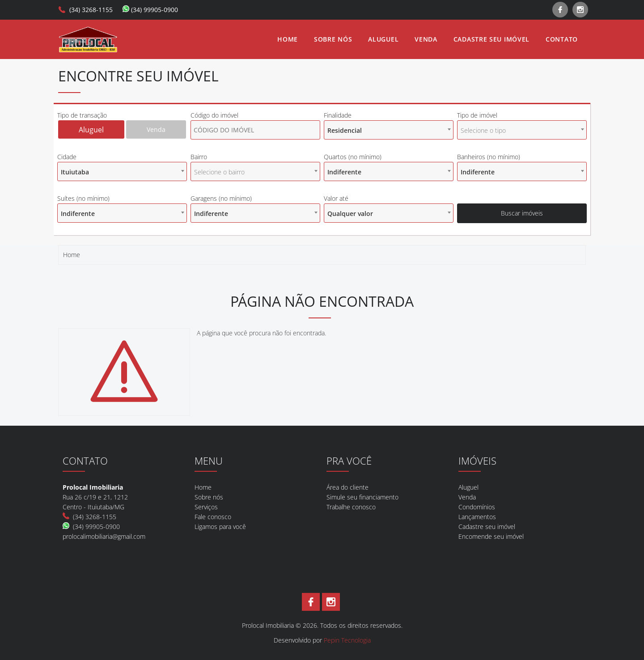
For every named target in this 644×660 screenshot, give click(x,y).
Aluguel (383, 39)
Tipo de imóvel (477, 115)
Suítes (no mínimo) (83, 198)
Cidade (67, 157)
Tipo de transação (82, 115)
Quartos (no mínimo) (353, 157)
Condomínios (477, 507)
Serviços (206, 507)
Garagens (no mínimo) (221, 198)
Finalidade (338, 115)
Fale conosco (213, 517)
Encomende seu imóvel (491, 536)
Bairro (199, 157)
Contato (562, 39)
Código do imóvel (214, 115)
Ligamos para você (220, 527)
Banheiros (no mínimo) (489, 157)
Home (288, 39)
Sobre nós (333, 39)
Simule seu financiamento (362, 497)
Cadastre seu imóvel (491, 39)
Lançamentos (477, 517)
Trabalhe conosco (351, 507)
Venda (426, 39)
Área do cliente (347, 487)
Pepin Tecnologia (347, 640)
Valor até (336, 198)
